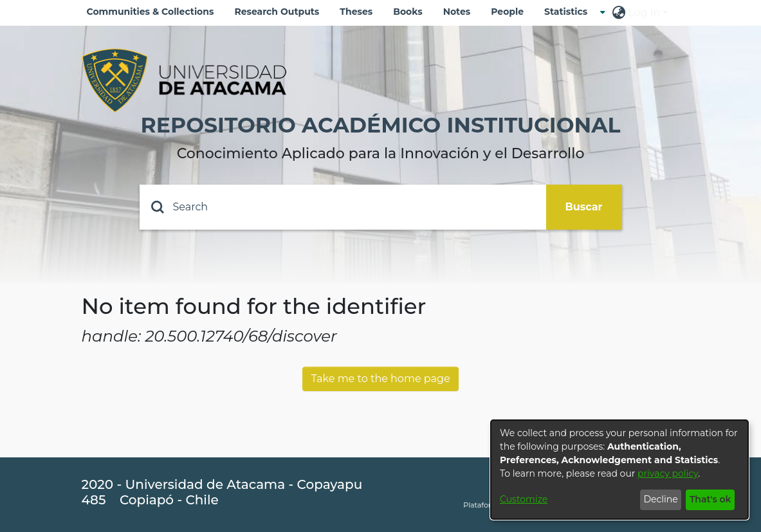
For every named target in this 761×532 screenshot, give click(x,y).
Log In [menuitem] (644, 13)
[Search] (343, 207)
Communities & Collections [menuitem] (151, 12)
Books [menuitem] (408, 12)
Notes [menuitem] (457, 12)
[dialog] (619, 470)
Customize (524, 499)
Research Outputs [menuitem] (277, 12)
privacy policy (668, 473)
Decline (660, 499)
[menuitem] (570, 12)
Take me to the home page (380, 379)
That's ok (711, 499)
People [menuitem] (507, 12)
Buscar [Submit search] (584, 207)
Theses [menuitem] (356, 12)
